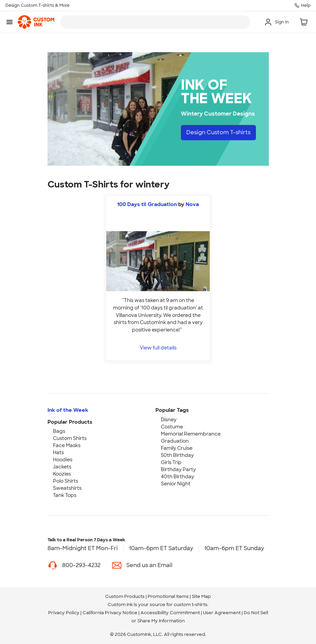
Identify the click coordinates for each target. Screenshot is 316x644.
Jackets (62, 467)
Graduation (175, 441)
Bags (59, 431)
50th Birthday (177, 455)
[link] (36, 22)
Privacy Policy (64, 613)
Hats (58, 452)
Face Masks (67, 445)
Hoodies (63, 460)
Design (218, 132)
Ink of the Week (68, 410)
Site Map (201, 596)
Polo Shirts (66, 481)
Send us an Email (149, 565)
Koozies (62, 474)
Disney (169, 420)
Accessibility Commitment (170, 613)
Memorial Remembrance (191, 434)
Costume (172, 427)
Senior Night (176, 484)
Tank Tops (65, 495)
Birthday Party (178, 469)
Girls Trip (171, 462)
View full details (158, 348)
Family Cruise (177, 448)
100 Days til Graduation (147, 204)
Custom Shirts (70, 438)
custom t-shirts (191, 605)
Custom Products (125, 596)
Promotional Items (168, 596)
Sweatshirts (67, 488)
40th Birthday (178, 477)
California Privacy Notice (110, 613)
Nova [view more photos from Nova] (192, 204)
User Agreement (222, 613)
